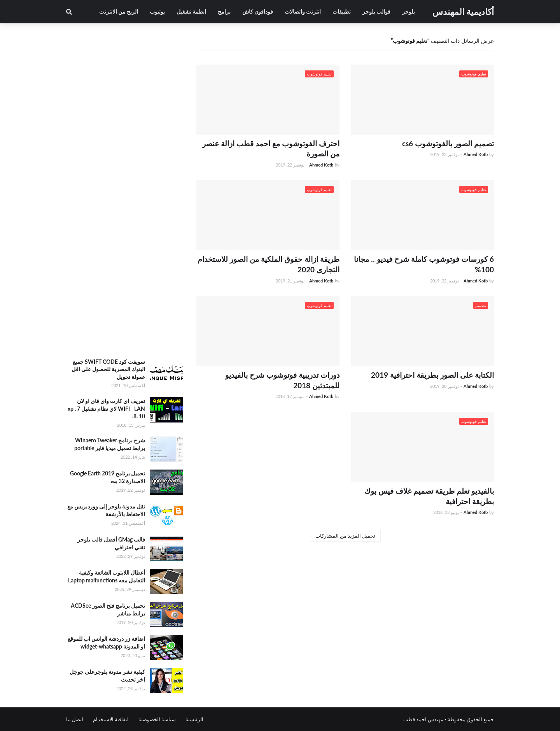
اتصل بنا (75, 719)
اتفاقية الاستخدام (111, 719)
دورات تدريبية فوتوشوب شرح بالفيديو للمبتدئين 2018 (282, 380)
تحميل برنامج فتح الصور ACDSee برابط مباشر (108, 609)
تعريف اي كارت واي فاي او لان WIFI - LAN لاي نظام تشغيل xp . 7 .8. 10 (106, 408)
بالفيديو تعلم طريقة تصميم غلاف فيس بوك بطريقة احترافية (429, 496)
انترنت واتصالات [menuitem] (303, 11)
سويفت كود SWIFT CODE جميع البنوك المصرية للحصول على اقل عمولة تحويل (108, 369)
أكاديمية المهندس (463, 11)
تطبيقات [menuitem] (342, 11)
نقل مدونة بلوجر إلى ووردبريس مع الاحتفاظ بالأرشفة (106, 510)
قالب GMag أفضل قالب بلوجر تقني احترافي (111, 543)
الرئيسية (194, 719)
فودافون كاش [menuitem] (258, 11)
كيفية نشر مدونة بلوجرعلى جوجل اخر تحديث (107, 676)
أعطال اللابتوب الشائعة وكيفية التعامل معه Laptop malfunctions (107, 576)
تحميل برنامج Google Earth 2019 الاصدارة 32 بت (108, 477)
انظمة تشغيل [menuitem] (191, 11)
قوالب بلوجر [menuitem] (376, 11)
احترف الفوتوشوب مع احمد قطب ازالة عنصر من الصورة (271, 149)
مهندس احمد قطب (423, 719)
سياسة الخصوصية (157, 719)
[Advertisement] (124, 228)
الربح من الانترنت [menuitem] (119, 11)
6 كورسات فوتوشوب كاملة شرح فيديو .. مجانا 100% (424, 264)
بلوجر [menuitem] (409, 11)
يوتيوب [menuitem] (157, 11)
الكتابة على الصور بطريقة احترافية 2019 (432, 375)
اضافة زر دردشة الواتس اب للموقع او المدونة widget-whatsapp (106, 642)
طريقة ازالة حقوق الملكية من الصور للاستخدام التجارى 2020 (269, 264)
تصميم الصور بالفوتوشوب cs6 (448, 143)
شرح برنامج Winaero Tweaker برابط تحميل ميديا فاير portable (110, 444)
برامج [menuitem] (224, 11)
